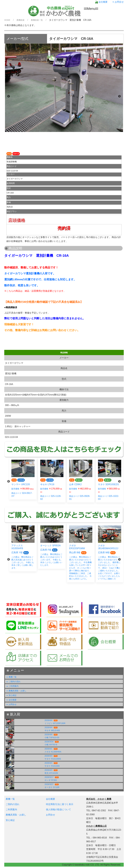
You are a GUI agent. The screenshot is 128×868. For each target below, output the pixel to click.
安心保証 (11, 695)
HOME (7, 20)
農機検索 (20, 20)
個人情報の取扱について (58, 810)
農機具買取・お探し (16, 691)
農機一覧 (11, 677)
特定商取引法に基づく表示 (60, 804)
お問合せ (118, 2)
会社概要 (101, 2)
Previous (9, 96)
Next (119, 96)
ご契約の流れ (13, 681)
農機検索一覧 (37, 20)
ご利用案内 (12, 686)
